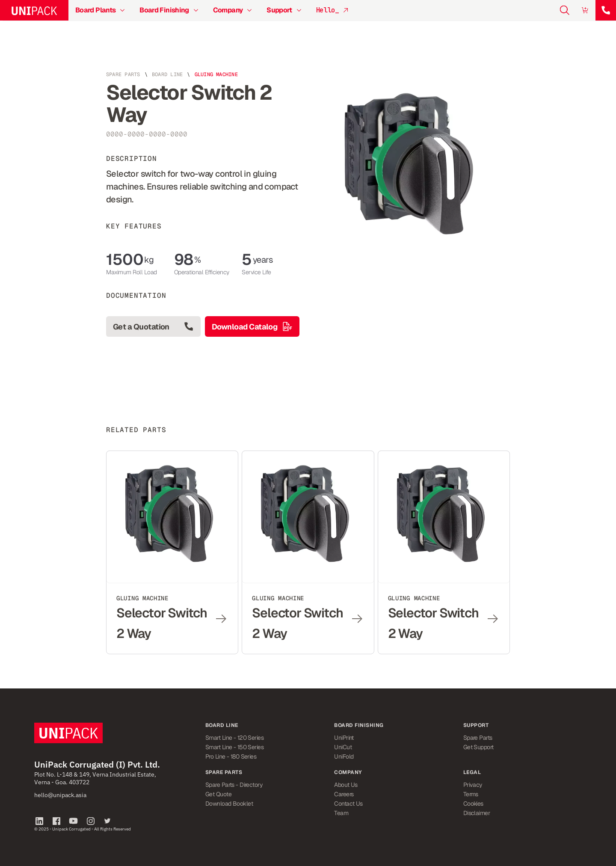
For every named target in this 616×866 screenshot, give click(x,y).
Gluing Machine (216, 74)
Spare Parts (123, 74)
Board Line (167, 74)
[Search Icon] (565, 10)
